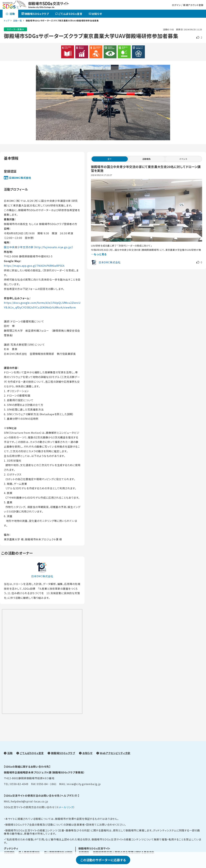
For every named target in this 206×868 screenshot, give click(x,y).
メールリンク (66, 807)
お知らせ (95, 14)
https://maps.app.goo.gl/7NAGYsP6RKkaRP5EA (34, 266)
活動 (10, 14)
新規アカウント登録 (193, 5)
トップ (7, 21)
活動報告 (146, 159)
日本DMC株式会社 (20, 178)
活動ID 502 (169, 29)
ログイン (176, 5)
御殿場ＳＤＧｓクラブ (35, 14)
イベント (183, 159)
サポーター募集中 (15, 29)
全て (110, 159)
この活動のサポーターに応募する (103, 860)
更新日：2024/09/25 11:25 (189, 29)
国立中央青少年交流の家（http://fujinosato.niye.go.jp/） (39, 247)
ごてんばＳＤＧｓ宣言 (69, 14)
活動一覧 (18, 21)
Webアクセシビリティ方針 (115, 753)
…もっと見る (99, 254)
